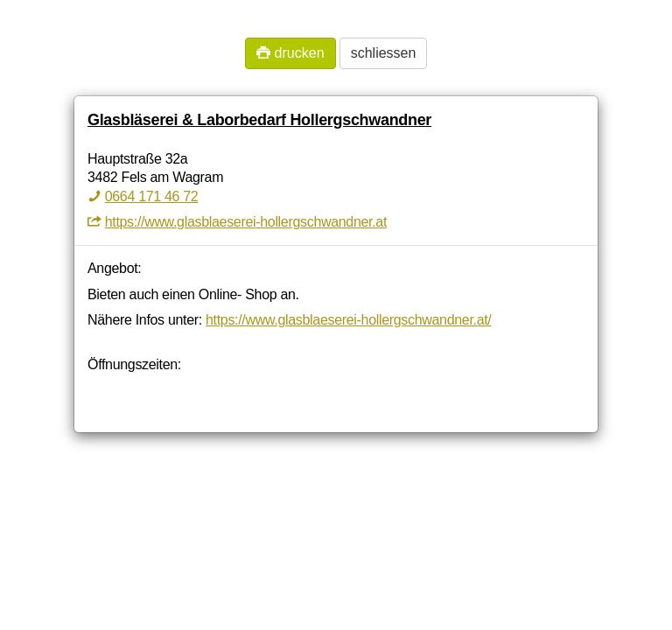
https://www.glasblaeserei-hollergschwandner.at (246, 222)
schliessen (384, 53)
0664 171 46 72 (152, 196)
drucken (290, 53)
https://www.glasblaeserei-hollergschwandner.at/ (348, 320)
